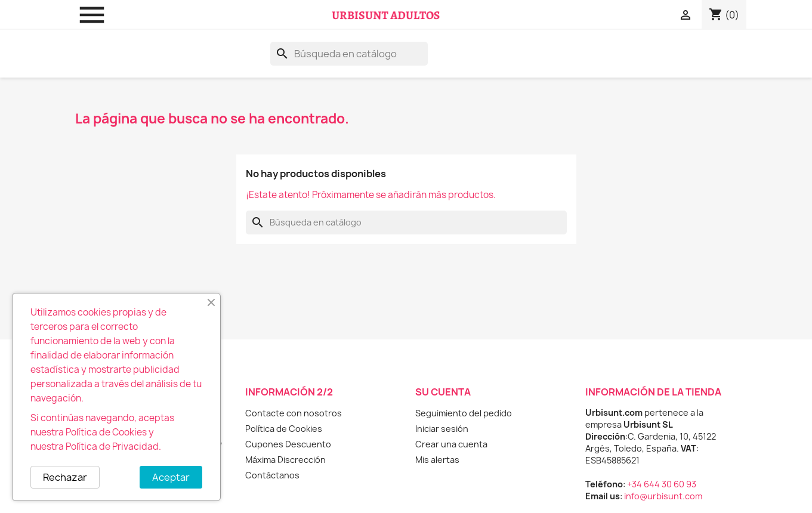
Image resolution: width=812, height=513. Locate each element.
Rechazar (65, 477)
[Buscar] (349, 54)
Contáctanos (272, 475)
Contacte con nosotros (294, 413)
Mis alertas (437, 460)
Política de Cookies (284, 429)
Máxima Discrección (285, 460)
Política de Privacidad (112, 446)
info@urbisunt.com (663, 496)
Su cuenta (443, 392)
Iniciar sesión (442, 429)
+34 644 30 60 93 (662, 484)
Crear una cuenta (451, 444)
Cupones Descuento (288, 444)
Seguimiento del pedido (464, 413)
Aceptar (171, 477)
